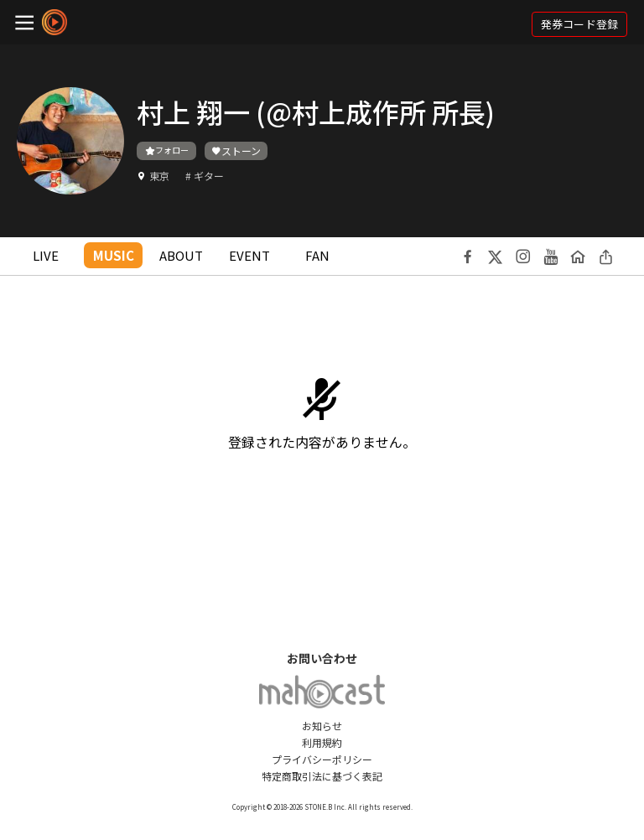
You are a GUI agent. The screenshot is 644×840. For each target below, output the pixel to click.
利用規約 (322, 742)
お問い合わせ (322, 658)
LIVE (46, 255)
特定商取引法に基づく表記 (322, 776)
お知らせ (322, 726)
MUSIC (114, 255)
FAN (317, 255)
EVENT (249, 255)
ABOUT (181, 255)
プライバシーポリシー (322, 759)
